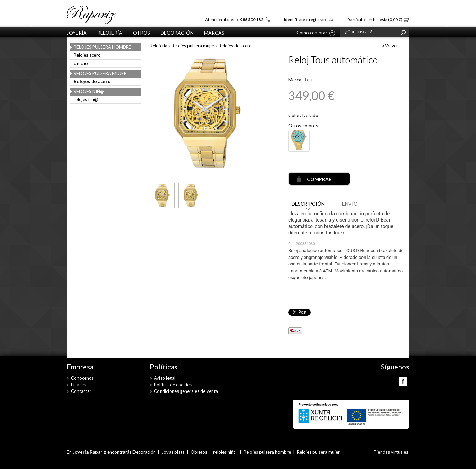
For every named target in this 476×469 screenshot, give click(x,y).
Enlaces (78, 385)
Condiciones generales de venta (186, 391)
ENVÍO (350, 204)
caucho (81, 64)
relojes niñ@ (89, 91)
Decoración (177, 33)
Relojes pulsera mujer (100, 73)
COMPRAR (319, 179)
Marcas (214, 33)
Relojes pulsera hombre (102, 47)
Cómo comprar (312, 33)
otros (141, 33)
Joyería (77, 33)
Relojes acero (87, 55)
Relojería (110, 33)
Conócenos (82, 378)
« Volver (390, 46)
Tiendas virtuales (391, 452)
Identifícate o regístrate (306, 20)
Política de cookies (173, 385)
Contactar (81, 391)
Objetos (199, 452)
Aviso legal (165, 378)
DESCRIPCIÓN (308, 204)
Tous (309, 79)
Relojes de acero (92, 82)
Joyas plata (173, 452)
